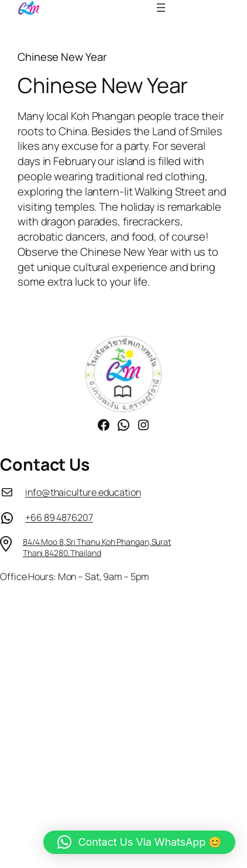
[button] (139, 842)
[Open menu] (161, 8)
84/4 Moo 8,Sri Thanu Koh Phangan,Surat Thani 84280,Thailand (97, 548)
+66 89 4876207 (59, 517)
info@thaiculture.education (83, 492)
